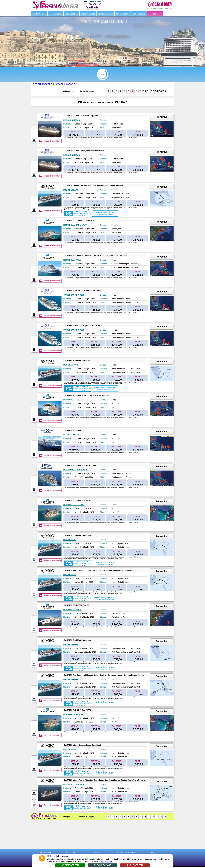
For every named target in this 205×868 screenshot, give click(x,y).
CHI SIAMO (45, 852)
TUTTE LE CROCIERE (42, 84)
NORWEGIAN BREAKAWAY (75, 225)
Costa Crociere (39, 14)
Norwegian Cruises (105, 14)
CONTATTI (72, 852)
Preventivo (162, 117)
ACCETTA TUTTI (70, 865)
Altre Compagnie (123, 14)
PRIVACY (99, 852)
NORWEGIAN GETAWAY (74, 505)
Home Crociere (139, 14)
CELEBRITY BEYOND (73, 435)
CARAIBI (59, 84)
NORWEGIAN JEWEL (73, 610)
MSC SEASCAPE (71, 190)
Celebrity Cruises (88, 14)
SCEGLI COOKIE (102, 865)
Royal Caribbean (72, 14)
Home (155, 14)
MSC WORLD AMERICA (74, 784)
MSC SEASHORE (71, 365)
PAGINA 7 (70, 84)
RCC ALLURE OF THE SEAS (76, 470)
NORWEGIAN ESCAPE (73, 400)
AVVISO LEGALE (126, 852)
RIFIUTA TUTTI (135, 865)
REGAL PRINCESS (72, 120)
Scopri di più (106, 862)
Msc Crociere (55, 14)
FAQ (153, 852)
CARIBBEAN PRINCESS (74, 295)
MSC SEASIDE (70, 540)
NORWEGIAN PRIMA (72, 260)
